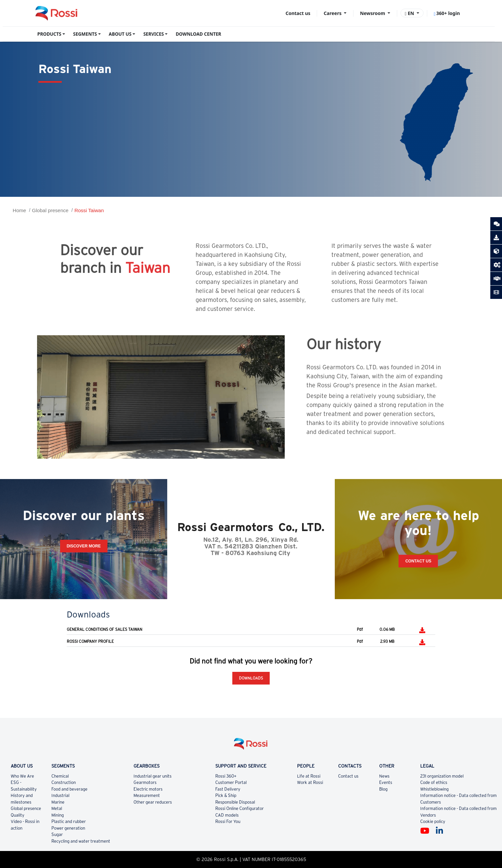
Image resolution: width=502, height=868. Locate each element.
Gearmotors (145, 782)
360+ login (447, 13)
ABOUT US (120, 34)
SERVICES (154, 34)
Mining (58, 815)
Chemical (60, 776)
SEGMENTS (85, 34)
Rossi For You (228, 821)
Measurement (147, 795)
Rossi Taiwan (89, 210)
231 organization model (442, 776)
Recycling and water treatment (81, 841)
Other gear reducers (153, 802)
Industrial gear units (153, 776)
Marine (58, 802)
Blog (383, 789)
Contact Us (418, 561)
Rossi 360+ (226, 776)
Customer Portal (231, 782)
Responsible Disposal (235, 802)
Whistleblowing (434, 789)
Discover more (84, 546)
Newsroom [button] (373, 13)
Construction (64, 782)
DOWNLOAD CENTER (198, 34)
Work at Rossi (310, 782)
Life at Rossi (309, 776)
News (384, 776)
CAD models (227, 815)
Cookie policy (433, 821)
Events (386, 782)
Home (19, 210)
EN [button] (410, 13)
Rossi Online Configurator (239, 808)
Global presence (50, 210)
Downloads (251, 678)
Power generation (68, 828)
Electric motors (148, 789)
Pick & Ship (226, 795)
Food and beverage (69, 789)
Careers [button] (333, 13)
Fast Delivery (228, 789)
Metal (57, 808)
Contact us (298, 13)
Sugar (57, 834)
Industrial (60, 795)
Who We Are (22, 776)
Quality (18, 815)
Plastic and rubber (69, 821)
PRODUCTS (49, 34)
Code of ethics (434, 782)
